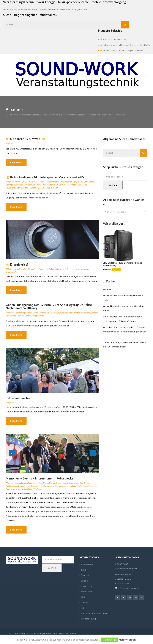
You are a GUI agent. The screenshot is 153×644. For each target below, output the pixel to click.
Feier (88, 485)
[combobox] (125, 214)
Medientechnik (83, 488)
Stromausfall (22, 190)
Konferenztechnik (35, 488)
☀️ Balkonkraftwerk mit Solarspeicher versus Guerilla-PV (125, 45)
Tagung (9, 491)
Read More (16, 165)
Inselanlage (18, 187)
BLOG (83, 570)
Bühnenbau (37, 485)
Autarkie (19, 184)
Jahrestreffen (74, 315)
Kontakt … (85, 603)
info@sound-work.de (129, 588)
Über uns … (86, 575)
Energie (40, 184)
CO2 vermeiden (30, 184)
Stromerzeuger (35, 190)
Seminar (93, 488)
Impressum (86, 592)
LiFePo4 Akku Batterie (45, 187)
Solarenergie (11, 190)
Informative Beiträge (35, 271)
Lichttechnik (71, 488)
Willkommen (87, 565)
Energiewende (78, 184)
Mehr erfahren (127, 640)
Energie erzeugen (52, 184)
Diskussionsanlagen (71, 485)
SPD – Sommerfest (19, 400)
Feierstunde (63, 315)
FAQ (83, 608)
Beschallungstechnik (23, 315)
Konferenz (23, 488)
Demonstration (45, 315)
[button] (12, 456)
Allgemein (10, 145)
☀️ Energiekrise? (17, 267)
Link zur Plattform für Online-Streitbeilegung (94, 616)
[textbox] (125, 214)
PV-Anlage (71, 187)
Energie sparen (66, 184)
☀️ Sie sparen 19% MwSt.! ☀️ (113, 39)
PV (65, 187)
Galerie (84, 581)
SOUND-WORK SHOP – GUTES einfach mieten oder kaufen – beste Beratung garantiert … (46, 9)
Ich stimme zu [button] (110, 640)
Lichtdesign (60, 488)
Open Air (20, 318)
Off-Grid (59, 187)
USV (57, 190)
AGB (83, 597)
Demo (35, 315)
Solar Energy (82, 187)
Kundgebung (86, 315)
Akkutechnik (11, 271)
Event (55, 315)
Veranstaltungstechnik (34, 318)
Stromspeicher (48, 190)
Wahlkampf (38, 491)
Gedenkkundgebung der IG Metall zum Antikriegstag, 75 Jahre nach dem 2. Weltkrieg (49, 309)
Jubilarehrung (12, 488)
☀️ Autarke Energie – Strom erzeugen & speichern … (123, 51)
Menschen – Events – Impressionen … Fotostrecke (40, 481)
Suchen (113, 187)
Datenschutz (87, 586)
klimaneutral (29, 187)
